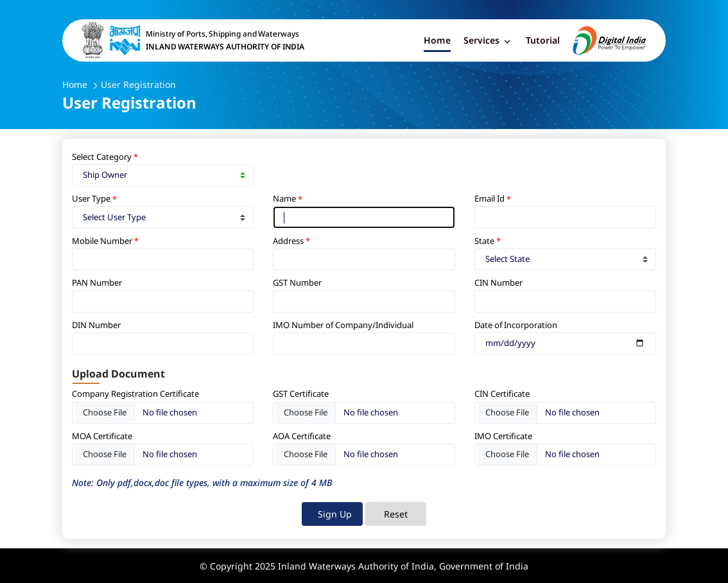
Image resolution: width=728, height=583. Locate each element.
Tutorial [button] (543, 40)
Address (289, 241)
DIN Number (96, 325)
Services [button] (488, 41)
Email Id (490, 198)
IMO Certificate (504, 436)
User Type (92, 198)
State (485, 241)
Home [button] (437, 40)
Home (75, 84)
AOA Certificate (302, 436)
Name (285, 198)
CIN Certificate (503, 394)
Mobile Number (103, 241)
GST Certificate (302, 394)
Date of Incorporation (516, 325)
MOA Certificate (102, 436)
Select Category (103, 157)
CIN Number (498, 283)
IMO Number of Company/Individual (343, 325)
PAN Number (97, 283)
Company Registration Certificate (135, 394)
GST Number (298, 283)
